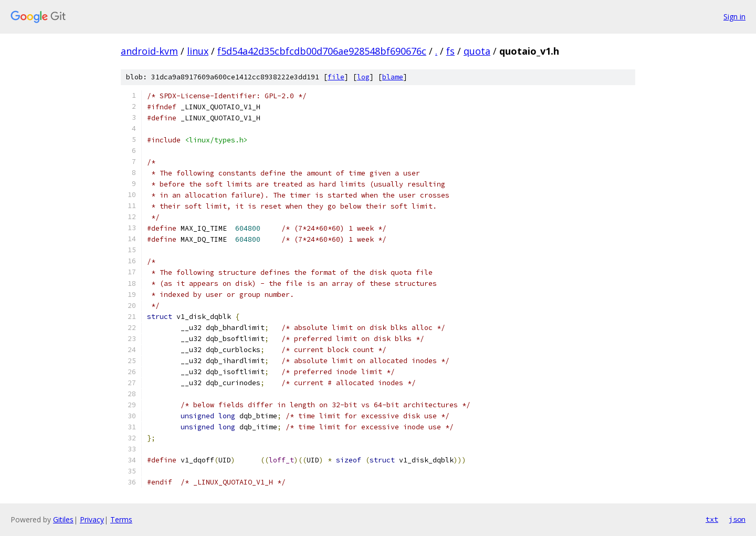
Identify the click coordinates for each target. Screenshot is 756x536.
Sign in (734, 17)
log (363, 77)
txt (712, 519)
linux (198, 51)
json (737, 519)
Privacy (92, 519)
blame (393, 77)
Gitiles (63, 519)
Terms (121, 519)
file (336, 77)
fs (450, 51)
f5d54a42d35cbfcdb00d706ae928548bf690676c (322, 51)
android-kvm (149, 51)
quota (477, 51)
